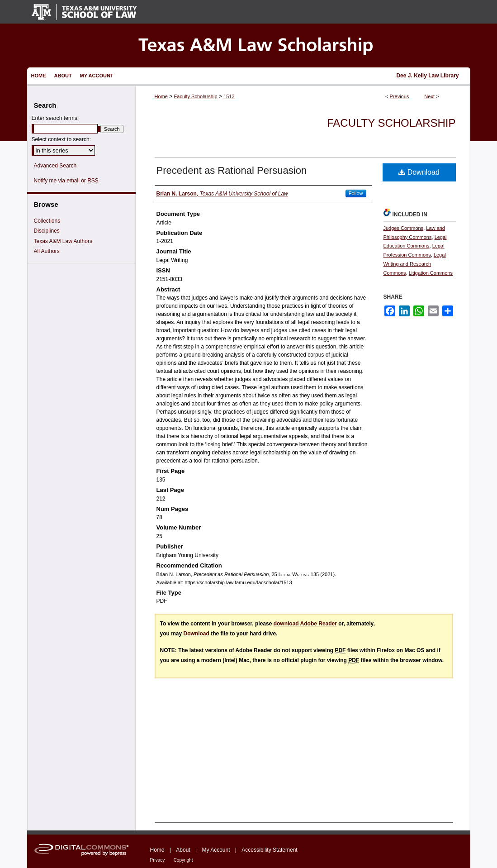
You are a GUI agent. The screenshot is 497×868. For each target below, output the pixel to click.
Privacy (158, 860)
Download (419, 172)
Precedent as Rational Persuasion (232, 170)
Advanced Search (55, 166)
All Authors (47, 251)
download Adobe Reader (305, 624)
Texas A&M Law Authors (63, 241)
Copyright (183, 860)
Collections (47, 221)
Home (161, 96)
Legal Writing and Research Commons (415, 264)
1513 (229, 96)
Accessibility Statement (269, 850)
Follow (356, 193)
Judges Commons (404, 228)
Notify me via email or (66, 181)
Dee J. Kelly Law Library (427, 76)
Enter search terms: (55, 118)
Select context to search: (61, 139)
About (183, 850)
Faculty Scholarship (196, 96)
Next (429, 96)
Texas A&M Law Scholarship (249, 45)
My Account (216, 850)
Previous (400, 96)
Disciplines (47, 231)
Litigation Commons (431, 273)
